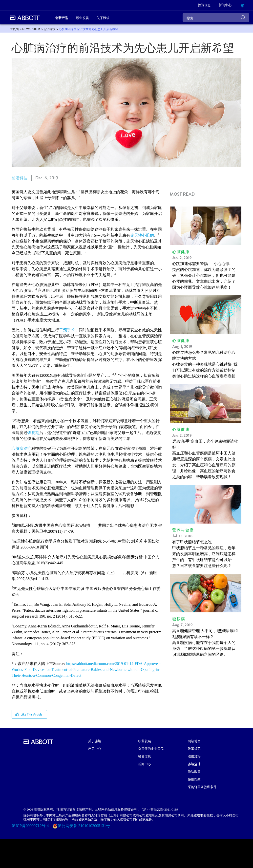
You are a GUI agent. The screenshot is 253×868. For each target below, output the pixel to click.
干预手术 (67, 330)
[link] (204, 5)
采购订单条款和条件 (202, 787)
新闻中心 (145, 764)
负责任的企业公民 (151, 748)
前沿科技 (20, 178)
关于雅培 (95, 741)
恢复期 (33, 433)
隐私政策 (194, 771)
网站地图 (194, 741)
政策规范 (194, 748)
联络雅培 (194, 756)
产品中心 (95, 748)
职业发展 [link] (82, 18)
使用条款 (194, 779)
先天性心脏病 (142, 235)
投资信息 (145, 756)
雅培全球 (194, 764)
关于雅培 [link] (103, 18)
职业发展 (145, 741)
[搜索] (216, 18)
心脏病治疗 (21, 448)
